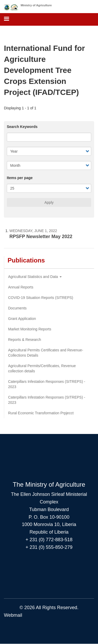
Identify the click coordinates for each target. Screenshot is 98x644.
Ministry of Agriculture (36, 5)
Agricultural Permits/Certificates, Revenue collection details (42, 368)
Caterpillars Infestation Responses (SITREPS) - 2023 (47, 384)
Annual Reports (21, 287)
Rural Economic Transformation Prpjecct (41, 413)
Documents (17, 308)
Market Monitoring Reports (30, 329)
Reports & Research (25, 340)
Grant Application (22, 319)
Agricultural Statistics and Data (35, 277)
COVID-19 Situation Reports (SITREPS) (41, 298)
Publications (26, 260)
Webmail (13, 615)
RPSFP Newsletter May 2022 (41, 237)
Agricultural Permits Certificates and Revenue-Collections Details (46, 353)
